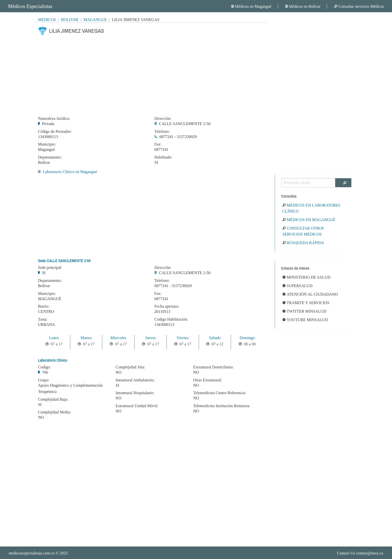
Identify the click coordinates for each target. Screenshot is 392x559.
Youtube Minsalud (305, 320)
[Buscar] (343, 183)
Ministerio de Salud (306, 277)
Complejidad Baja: (53, 399)
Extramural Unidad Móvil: (137, 406)
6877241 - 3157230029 (178, 137)
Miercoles (118, 338)
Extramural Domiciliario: (213, 367)
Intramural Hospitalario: (135, 393)
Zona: (43, 319)
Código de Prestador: (55, 132)
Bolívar (70, 20)
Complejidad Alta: (130, 367)
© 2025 (38, 553)
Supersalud (297, 286)
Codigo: (44, 367)
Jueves (151, 338)
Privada (48, 124)
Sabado (215, 338)
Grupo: (44, 380)
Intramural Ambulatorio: (135, 380)
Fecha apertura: (167, 306)
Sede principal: (50, 268)
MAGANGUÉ (50, 299)
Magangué (95, 20)
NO (41, 417)
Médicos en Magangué (251, 6)
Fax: (158, 144)
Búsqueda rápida (303, 243)
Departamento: (50, 157)
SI (156, 162)
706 (45, 372)
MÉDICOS (47, 20)
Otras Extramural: (208, 380)
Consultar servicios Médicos (359, 6)
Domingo (247, 338)
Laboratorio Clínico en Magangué (70, 172)
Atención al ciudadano (310, 294)
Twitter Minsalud (304, 311)
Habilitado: (163, 157)
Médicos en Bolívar (303, 6)
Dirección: (163, 119)
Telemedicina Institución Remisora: (222, 406)
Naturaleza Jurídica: (54, 119)
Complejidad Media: (54, 412)
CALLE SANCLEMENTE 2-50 (185, 124)
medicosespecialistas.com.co (32, 553)
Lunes (54, 338)
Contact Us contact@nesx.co (360, 553)
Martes (86, 338)
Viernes (183, 338)
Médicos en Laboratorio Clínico (311, 208)
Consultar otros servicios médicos (303, 231)
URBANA (46, 325)
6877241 (161, 149)
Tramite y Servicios (306, 303)
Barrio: (44, 306)
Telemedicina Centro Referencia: (220, 393)
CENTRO (46, 312)
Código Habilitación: (171, 319)
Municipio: (47, 144)
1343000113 (48, 137)
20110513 (162, 312)
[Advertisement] (151, 74)
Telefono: (162, 132)
